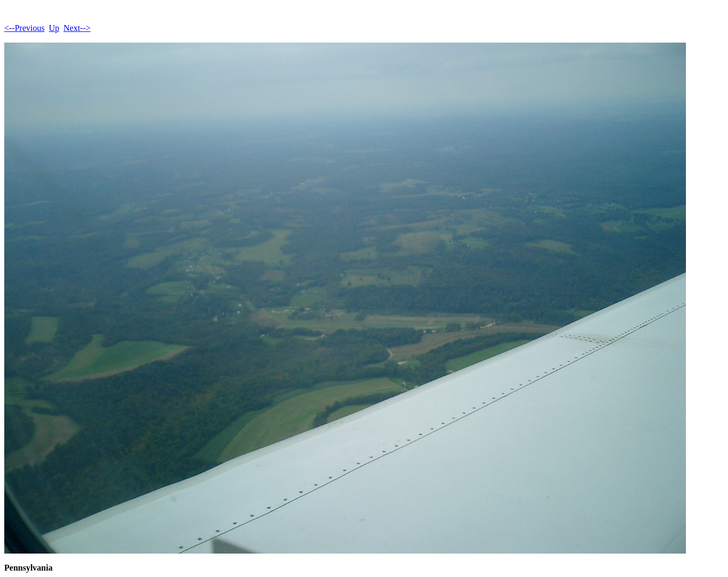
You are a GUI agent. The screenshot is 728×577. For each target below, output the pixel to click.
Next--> (77, 28)
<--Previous (24, 28)
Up (54, 28)
